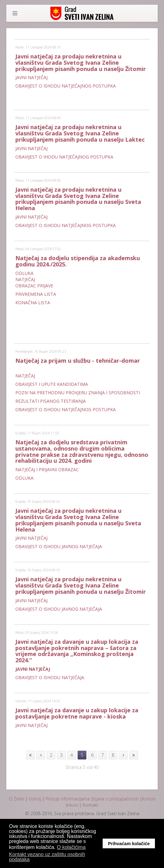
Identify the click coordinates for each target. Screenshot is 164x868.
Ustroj (35, 799)
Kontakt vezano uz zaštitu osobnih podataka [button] (47, 857)
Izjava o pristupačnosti (116, 799)
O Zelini (16, 799)
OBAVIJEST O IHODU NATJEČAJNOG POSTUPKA (64, 157)
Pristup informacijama (68, 799)
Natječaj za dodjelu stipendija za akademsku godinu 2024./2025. (78, 261)
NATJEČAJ (25, 279)
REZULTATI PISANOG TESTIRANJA (51, 401)
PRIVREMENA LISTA (36, 294)
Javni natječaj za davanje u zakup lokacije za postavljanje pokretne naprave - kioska (77, 713)
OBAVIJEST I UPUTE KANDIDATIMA (52, 384)
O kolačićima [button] (71, 847)
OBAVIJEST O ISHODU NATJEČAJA (50, 677)
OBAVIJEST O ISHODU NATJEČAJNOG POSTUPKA (66, 86)
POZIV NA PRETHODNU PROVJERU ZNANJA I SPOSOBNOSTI (78, 393)
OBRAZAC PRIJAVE (34, 286)
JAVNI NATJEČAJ (31, 77)
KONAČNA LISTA (33, 303)
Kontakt (90, 805)
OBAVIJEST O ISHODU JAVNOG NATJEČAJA (59, 546)
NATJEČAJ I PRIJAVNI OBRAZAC (47, 469)
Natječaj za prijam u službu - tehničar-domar (78, 361)
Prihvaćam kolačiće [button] (129, 844)
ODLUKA (24, 273)
